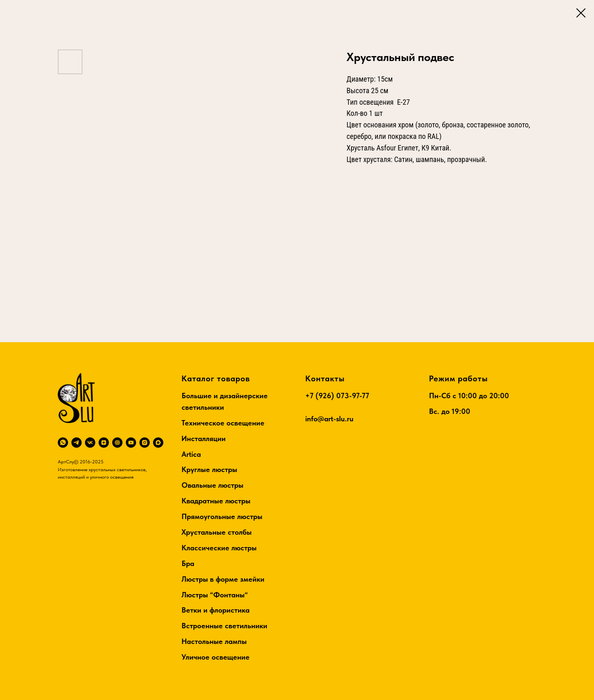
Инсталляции (204, 438)
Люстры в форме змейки (223, 579)
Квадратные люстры (216, 501)
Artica (191, 454)
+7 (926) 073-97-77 (337, 396)
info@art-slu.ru (329, 419)
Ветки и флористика (216, 610)
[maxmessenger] (158, 443)
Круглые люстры (209, 469)
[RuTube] (117, 443)
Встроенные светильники (224, 626)
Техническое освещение (223, 423)
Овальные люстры (212, 485)
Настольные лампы (214, 641)
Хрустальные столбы (217, 532)
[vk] (90, 443)
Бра (188, 563)
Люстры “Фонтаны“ (215, 595)
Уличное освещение (216, 657)
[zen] (104, 443)
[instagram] (145, 443)
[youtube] (131, 443)
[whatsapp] (63, 443)
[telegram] (77, 443)
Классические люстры (219, 548)
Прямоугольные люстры (222, 516)
